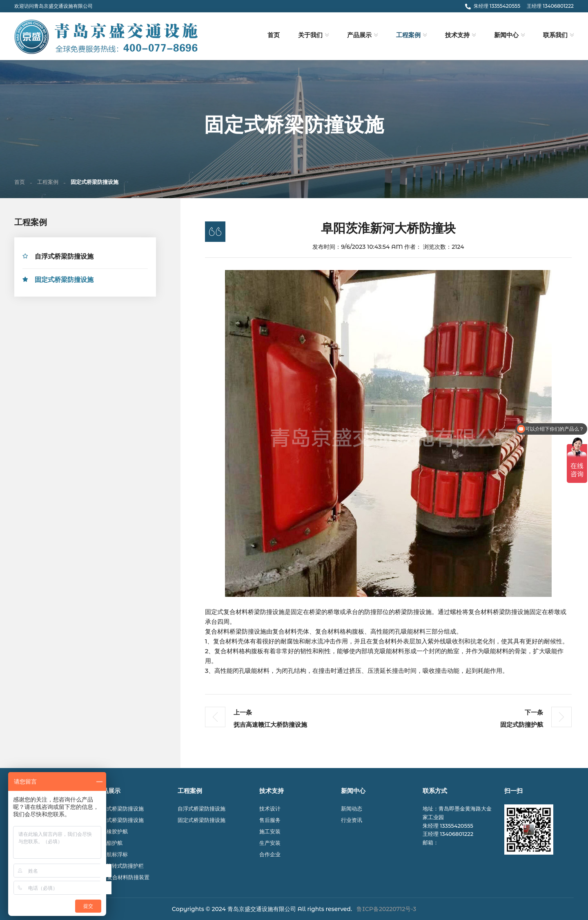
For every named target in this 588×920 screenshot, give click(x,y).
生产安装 (270, 843)
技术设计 (270, 808)
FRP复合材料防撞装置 (123, 877)
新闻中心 (506, 35)
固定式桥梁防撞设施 (64, 281)
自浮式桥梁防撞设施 (64, 258)
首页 (274, 35)
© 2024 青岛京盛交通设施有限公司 (251, 909)
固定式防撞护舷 (522, 726)
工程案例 (408, 35)
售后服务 (270, 820)
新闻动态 (352, 808)
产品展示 (359, 35)
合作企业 (270, 854)
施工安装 (270, 831)
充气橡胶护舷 (112, 831)
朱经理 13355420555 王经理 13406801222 (519, 6)
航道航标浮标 (112, 854)
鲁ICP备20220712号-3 (386, 909)
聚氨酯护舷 (109, 843)
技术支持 (457, 35)
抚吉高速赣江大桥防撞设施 (270, 726)
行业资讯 (352, 820)
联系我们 (555, 35)
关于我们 (310, 35)
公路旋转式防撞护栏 (120, 866)
